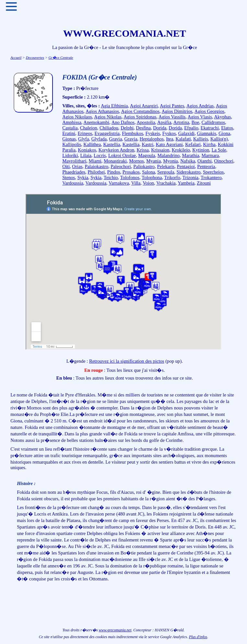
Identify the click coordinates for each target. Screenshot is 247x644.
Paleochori (121, 166)
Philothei (96, 172)
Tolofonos (130, 177)
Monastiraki (115, 161)
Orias (77, 166)
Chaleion (89, 128)
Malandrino (169, 155)
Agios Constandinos (140, 111)
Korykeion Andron (116, 150)
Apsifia (164, 122)
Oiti (66, 166)
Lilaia (86, 155)
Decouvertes (35, 57)
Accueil (16, 57)
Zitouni (204, 183)
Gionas (69, 139)
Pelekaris (166, 166)
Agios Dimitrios (177, 111)
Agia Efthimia (114, 106)
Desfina (143, 128)
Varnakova (119, 183)
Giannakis (206, 133)
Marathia (190, 155)
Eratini (69, 133)
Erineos (85, 133)
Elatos (227, 128)
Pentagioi (186, 166)
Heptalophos (152, 139)
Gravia (115, 139)
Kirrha (209, 144)
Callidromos (213, 122)
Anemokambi (96, 122)
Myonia (171, 161)
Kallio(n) (219, 139)
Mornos (136, 161)
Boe (195, 122)
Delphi (127, 128)
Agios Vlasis (200, 117)
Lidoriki (70, 155)
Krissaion (160, 150)
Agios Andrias (200, 106)
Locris (100, 155)
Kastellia (112, 144)
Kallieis (201, 139)
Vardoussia (73, 183)
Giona (224, 133)
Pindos (114, 172)
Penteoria (206, 166)
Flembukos (132, 133)
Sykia (83, 177)
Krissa (142, 150)
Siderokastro (189, 172)
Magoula (147, 155)
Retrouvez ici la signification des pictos (127, 361)
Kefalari (193, 144)
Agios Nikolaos (77, 117)
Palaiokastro (96, 166)
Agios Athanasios (102, 111)
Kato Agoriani (169, 144)
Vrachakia (166, 183)
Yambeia (186, 183)
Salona (148, 172)
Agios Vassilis (172, 117)
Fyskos (169, 133)
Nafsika (188, 161)
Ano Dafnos (123, 122)
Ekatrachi (210, 128)
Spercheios (213, 172)
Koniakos (87, 150)
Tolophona (152, 177)
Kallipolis (72, 144)
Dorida (160, 128)
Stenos (69, 177)
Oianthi (205, 161)
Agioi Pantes (172, 106)
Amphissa (72, 122)
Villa (136, 183)
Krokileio (181, 150)
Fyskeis (153, 133)
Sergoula (166, 172)
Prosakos (131, 172)
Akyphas (222, 117)
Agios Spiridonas (140, 117)
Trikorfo (172, 177)
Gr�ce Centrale (61, 57)
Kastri (147, 144)
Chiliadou (109, 128)
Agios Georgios (209, 111)
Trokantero (211, 177)
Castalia (70, 128)
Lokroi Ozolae (122, 155)
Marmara (210, 155)
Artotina (181, 122)
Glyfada (99, 139)
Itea (170, 139)
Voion (148, 183)
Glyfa (83, 139)
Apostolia (146, 122)
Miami (95, 161)
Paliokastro (144, 166)
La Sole (219, 150)
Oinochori (223, 161)
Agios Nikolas (108, 117)
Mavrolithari (74, 161)
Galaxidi (186, 133)
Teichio (111, 177)
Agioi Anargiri (144, 106)
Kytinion (201, 150)
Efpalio (191, 128)
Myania (153, 161)
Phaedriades (74, 172)
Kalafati (183, 139)
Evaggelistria (107, 133)
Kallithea (92, 144)
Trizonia (190, 177)
